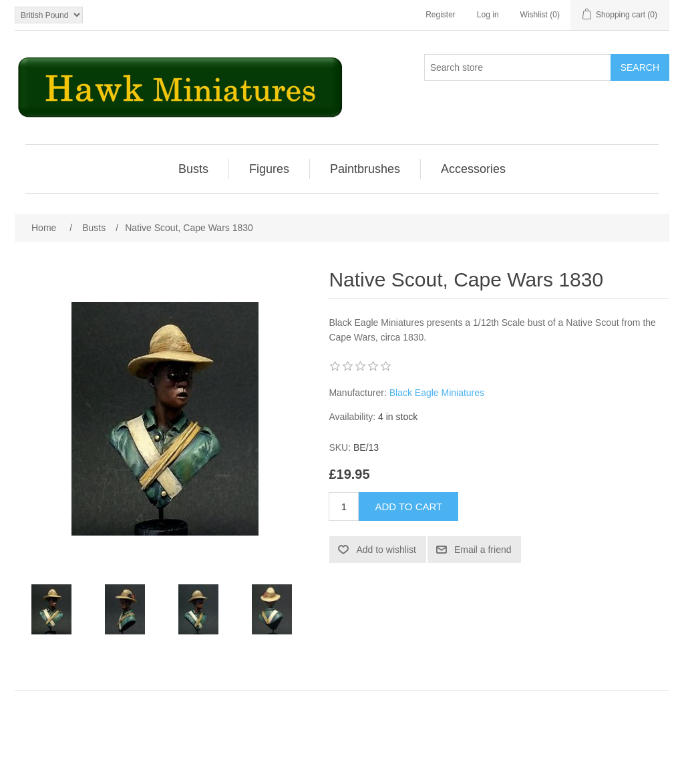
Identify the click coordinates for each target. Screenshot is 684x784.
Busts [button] (193, 169)
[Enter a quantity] (344, 507)
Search (640, 67)
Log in (488, 15)
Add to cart (408, 507)
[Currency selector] (49, 15)
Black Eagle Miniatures (437, 393)
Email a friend (483, 550)
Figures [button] (269, 169)
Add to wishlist (386, 550)
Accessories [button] (473, 169)
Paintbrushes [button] (365, 169)
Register (441, 15)
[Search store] (518, 67)
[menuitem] (194, 169)
